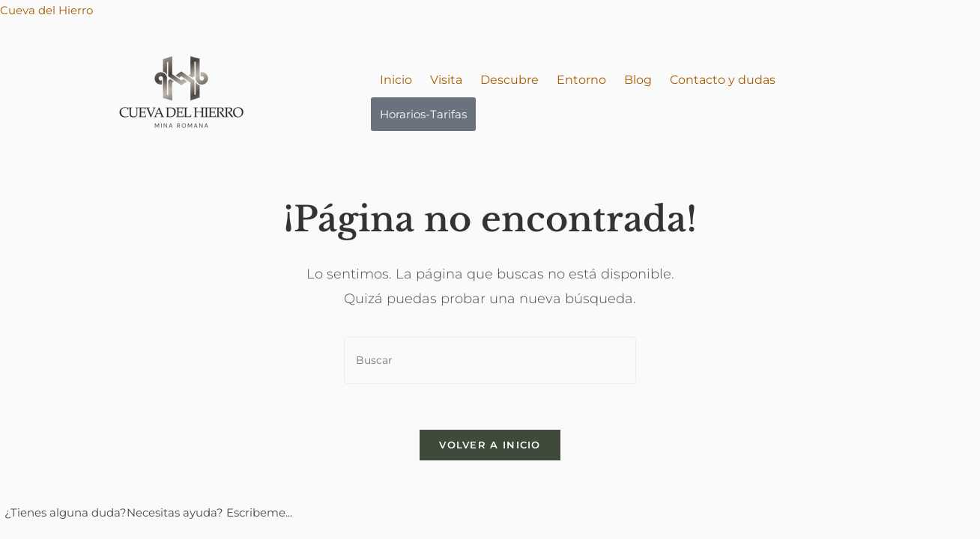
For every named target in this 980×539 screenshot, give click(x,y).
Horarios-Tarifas (423, 114)
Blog (638, 80)
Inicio (396, 80)
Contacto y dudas (723, 80)
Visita (446, 80)
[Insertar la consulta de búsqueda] (490, 360)
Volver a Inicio (490, 445)
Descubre (509, 80)
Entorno (581, 80)
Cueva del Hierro (46, 10)
